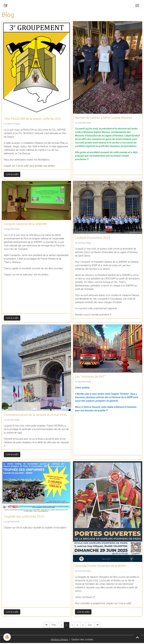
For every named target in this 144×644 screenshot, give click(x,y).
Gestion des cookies (82, 639)
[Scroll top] (137, 637)
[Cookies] (7, 637)
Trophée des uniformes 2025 (24, 516)
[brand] (6, 6)
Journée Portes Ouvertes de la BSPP (100, 566)
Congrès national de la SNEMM (25, 224)
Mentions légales (59, 639)
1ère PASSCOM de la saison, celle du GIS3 (32, 119)
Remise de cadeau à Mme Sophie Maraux (104, 118)
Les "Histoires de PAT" (90, 376)
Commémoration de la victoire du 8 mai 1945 (35, 415)
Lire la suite (12, 174)
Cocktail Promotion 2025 (93, 238)
